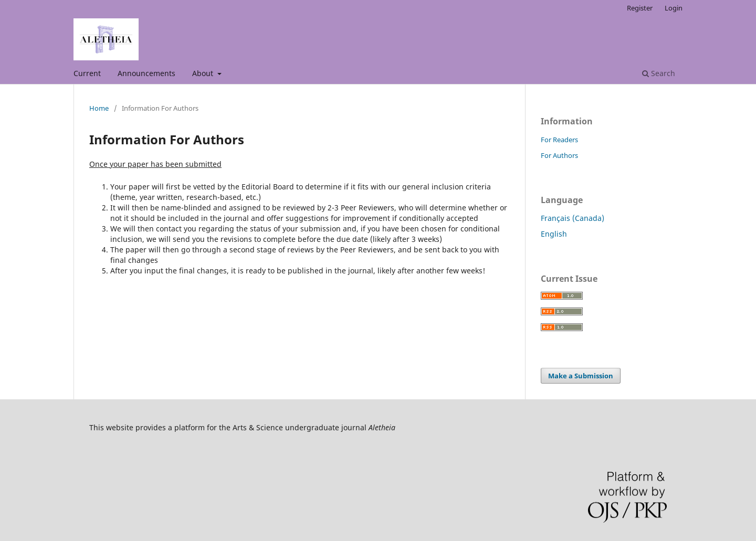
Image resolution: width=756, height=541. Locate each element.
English (554, 234)
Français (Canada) (573, 218)
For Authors (559, 155)
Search (659, 73)
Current (87, 73)
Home (99, 108)
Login (674, 8)
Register (640, 8)
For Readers (559, 140)
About (204, 73)
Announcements (146, 73)
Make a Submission (581, 376)
